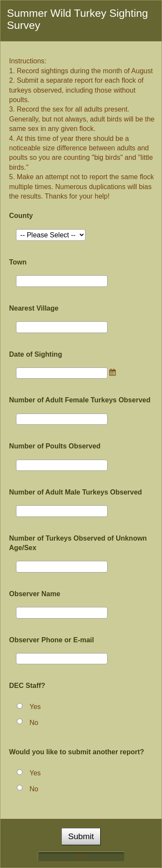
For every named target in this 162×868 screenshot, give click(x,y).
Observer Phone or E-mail (52, 640)
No (34, 723)
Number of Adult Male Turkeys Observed (76, 492)
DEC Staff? (27, 686)
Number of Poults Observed (55, 446)
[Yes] (20, 706)
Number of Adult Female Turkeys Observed (80, 400)
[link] (114, 372)
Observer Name (35, 594)
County (21, 216)
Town (18, 262)
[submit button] (81, 837)
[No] (20, 721)
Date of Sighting (36, 354)
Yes (35, 707)
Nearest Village (34, 308)
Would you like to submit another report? (77, 752)
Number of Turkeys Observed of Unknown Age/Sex (78, 543)
